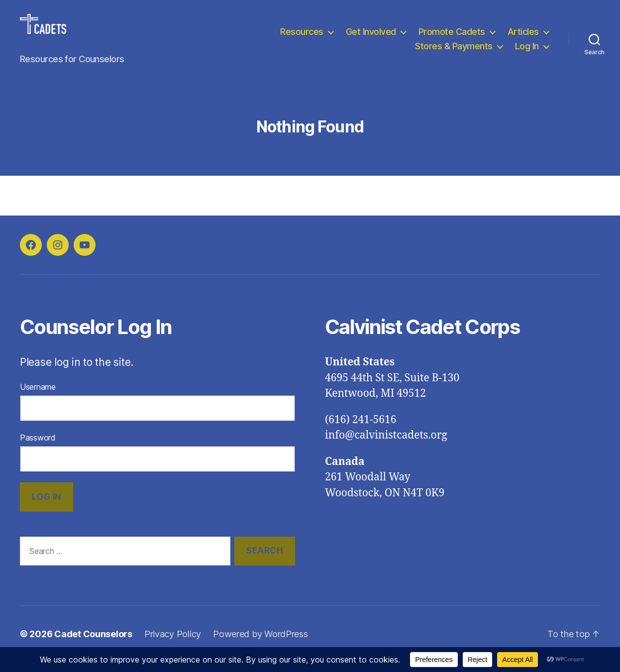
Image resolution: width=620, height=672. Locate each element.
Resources (302, 37)
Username (38, 397)
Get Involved (371, 37)
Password (38, 448)
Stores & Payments (454, 52)
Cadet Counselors (93, 644)
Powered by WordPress (260, 644)
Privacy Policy (173, 644)
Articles (523, 37)
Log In (527, 52)
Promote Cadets (452, 37)
